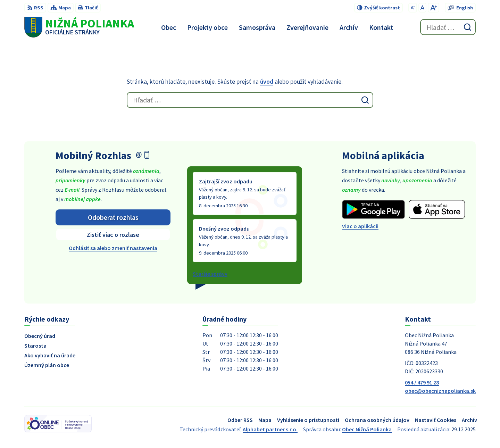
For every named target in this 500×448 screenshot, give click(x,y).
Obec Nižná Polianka (367, 429)
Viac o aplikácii (360, 226)
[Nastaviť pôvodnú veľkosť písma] (422, 8)
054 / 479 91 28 (422, 382)
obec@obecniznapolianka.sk (440, 391)
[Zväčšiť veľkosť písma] (434, 8)
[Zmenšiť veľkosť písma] (413, 8)
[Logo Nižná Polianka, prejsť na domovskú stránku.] (79, 27)
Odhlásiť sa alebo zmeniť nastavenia (113, 248)
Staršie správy (210, 274)
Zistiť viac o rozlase (113, 235)
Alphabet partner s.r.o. (270, 429)
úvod (267, 81)
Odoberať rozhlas (113, 217)
